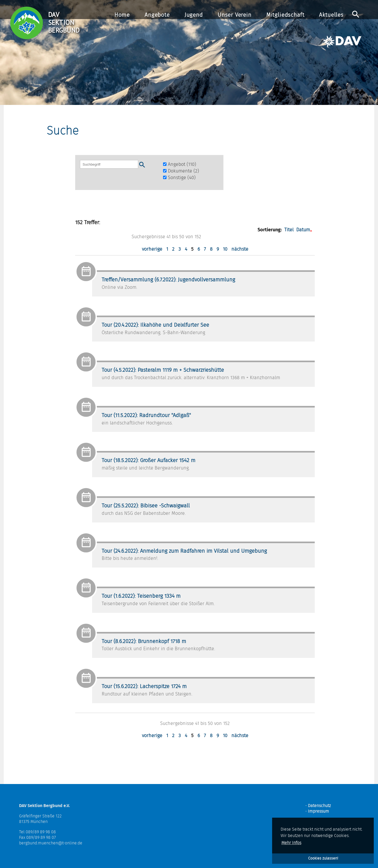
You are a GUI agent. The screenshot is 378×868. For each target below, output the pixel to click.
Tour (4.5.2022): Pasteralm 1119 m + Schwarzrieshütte (163, 370)
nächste (240, 249)
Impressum (318, 811)
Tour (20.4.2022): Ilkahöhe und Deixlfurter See (155, 325)
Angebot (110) (180, 165)
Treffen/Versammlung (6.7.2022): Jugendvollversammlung (168, 280)
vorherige (152, 249)
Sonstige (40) (179, 178)
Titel (289, 230)
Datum (303, 230)
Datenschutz (319, 806)
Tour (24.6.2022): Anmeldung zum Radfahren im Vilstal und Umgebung (184, 551)
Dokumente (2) (181, 171)
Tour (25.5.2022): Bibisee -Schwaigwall (146, 506)
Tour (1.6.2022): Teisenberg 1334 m (141, 596)
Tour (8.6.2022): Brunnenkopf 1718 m (144, 641)
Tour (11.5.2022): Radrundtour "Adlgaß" (146, 415)
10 (225, 249)
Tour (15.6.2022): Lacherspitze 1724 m (144, 687)
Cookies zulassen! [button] (323, 858)
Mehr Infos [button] (291, 843)
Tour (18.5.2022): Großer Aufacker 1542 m (148, 460)
